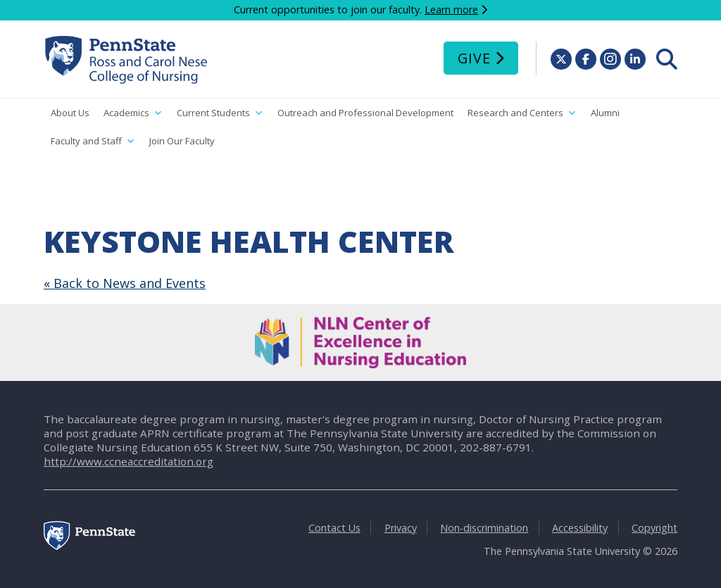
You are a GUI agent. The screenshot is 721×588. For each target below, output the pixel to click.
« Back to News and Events (125, 283)
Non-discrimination (484, 528)
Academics (133, 113)
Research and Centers (522, 113)
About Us (70, 113)
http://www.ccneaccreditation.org (128, 461)
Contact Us (334, 528)
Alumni (605, 113)
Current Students (220, 113)
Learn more (451, 10)
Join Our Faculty (182, 141)
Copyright (654, 528)
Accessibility (580, 528)
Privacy (401, 528)
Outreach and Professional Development (365, 113)
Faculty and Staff (93, 141)
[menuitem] (667, 59)
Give (474, 58)
